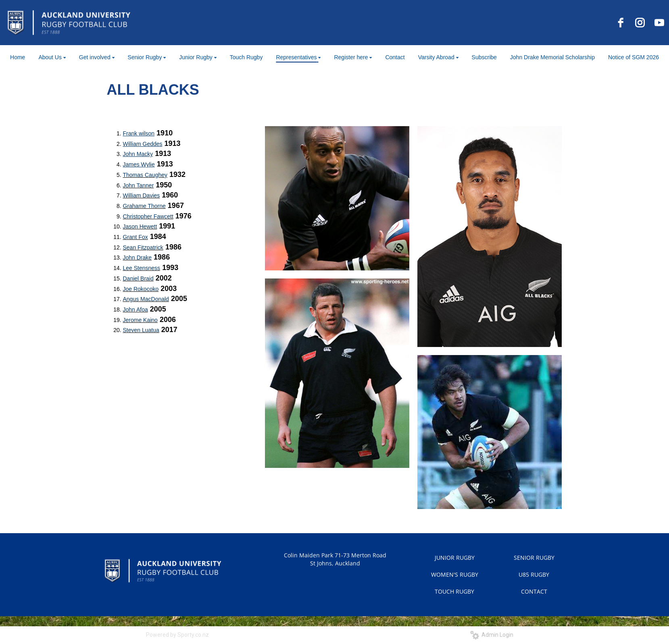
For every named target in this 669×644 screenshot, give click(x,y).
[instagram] (640, 23)
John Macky (138, 154)
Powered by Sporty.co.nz (177, 635)
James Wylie (139, 164)
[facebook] (621, 23)
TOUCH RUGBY (454, 591)
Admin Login (492, 635)
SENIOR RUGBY (534, 558)
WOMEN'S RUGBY (455, 574)
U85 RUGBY (534, 574)
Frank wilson (139, 133)
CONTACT (534, 591)
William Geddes (143, 144)
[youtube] (659, 23)
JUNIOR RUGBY (455, 558)
